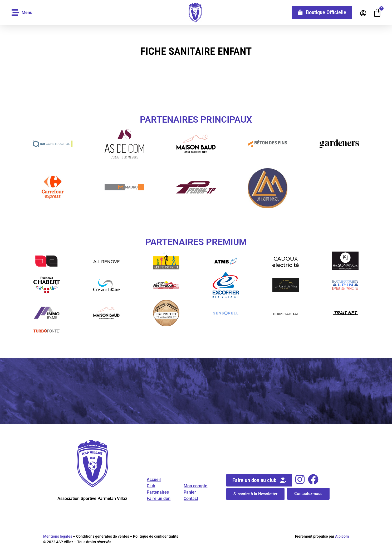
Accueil (154, 480)
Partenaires (158, 492)
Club (151, 486)
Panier (190, 492)
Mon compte (195, 486)
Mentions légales (58, 536)
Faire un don (159, 498)
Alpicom (342, 536)
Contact (191, 498)
